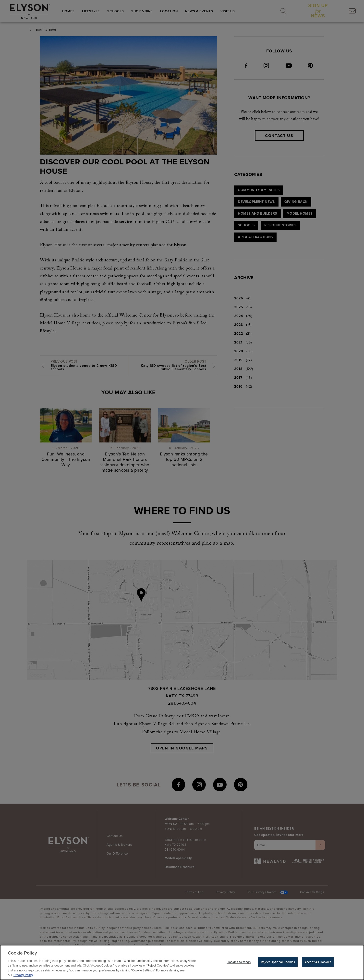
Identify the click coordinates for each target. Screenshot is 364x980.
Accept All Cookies (318, 963)
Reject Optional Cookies (278, 963)
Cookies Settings (239, 963)
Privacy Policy (23, 976)
